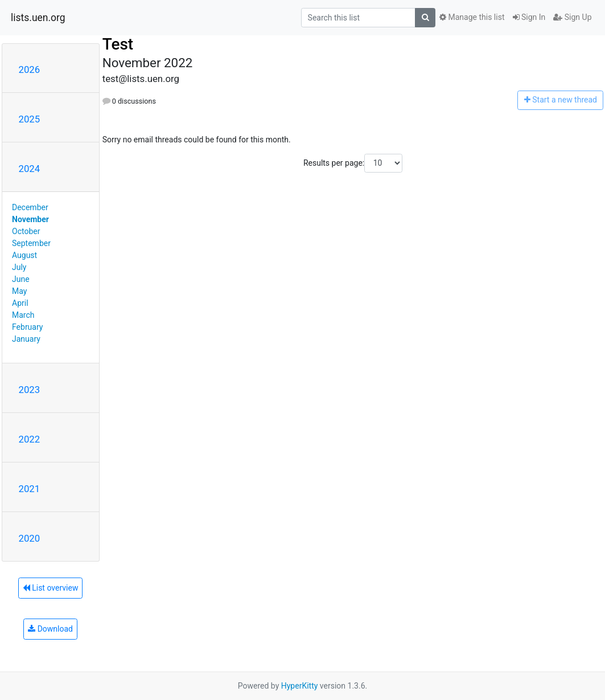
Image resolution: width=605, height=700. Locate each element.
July (19, 267)
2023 (30, 390)
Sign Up (572, 17)
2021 (30, 489)
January (26, 339)
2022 (30, 439)
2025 (30, 119)
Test (118, 44)
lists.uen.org (38, 18)
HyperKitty (300, 686)
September (31, 243)
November (30, 219)
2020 (30, 538)
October (26, 231)
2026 (30, 69)
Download (50, 629)
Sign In (529, 17)
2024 (30, 169)
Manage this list (472, 17)
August (24, 255)
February (27, 327)
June (21, 279)
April (20, 303)
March (23, 315)
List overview (51, 588)
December (30, 207)
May (19, 291)
